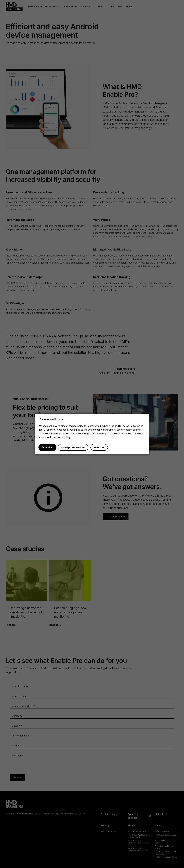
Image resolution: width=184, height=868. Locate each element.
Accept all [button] (47, 447)
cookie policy (63, 437)
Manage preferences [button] (73, 447)
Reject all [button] (99, 447)
